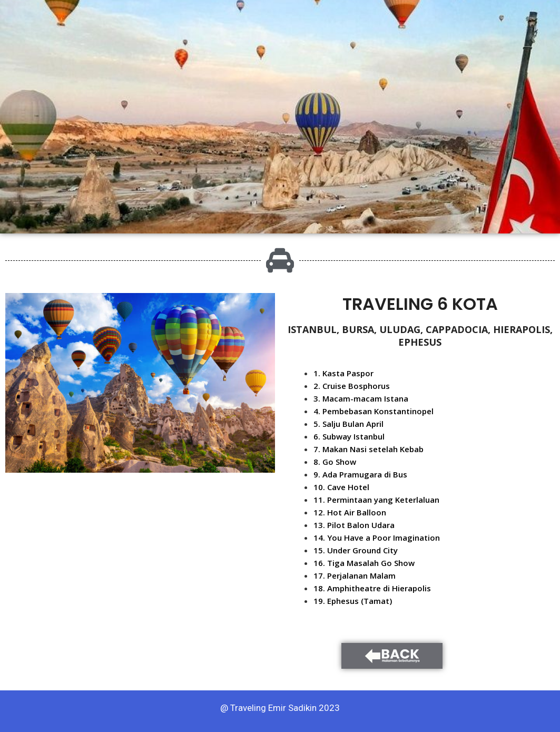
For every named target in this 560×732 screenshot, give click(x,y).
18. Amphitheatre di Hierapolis (372, 588)
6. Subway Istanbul (349, 436)
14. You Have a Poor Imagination (377, 538)
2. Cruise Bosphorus (352, 386)
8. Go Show (335, 462)
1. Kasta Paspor (343, 373)
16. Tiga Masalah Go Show (364, 563)
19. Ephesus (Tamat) (353, 601)
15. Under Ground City (356, 550)
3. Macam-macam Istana (361, 398)
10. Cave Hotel (341, 487)
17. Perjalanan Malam (355, 575)
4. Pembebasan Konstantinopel (374, 411)
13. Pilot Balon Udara (354, 525)
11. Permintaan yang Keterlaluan (376, 500)
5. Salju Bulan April (348, 424)
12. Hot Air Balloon (350, 512)
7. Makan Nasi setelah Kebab (369, 449)
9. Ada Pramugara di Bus (360, 474)
